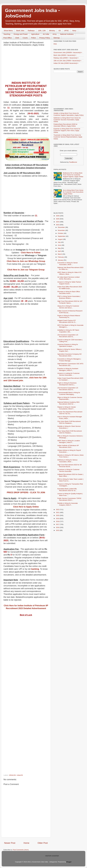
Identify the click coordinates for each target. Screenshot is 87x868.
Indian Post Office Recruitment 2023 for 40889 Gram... (70, 288)
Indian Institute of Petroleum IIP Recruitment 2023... (68, 446)
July (59, 242)
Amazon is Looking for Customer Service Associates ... (69, 374)
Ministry (52, 30)
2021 (58, 512)
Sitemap (57, 38)
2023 (58, 225)
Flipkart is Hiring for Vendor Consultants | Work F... (67, 408)
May (59, 248)
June (60, 245)
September (62, 236)
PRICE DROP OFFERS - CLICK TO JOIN (26, 493)
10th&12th (12, 775)
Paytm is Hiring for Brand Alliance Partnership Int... (69, 316)
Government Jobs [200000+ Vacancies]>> (68, 52)
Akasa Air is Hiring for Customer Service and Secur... (68, 307)
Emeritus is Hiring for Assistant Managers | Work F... (68, 369)
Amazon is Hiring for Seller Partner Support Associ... (69, 283)
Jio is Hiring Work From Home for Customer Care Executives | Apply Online (73, 192)
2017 (58, 524)
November (62, 230)
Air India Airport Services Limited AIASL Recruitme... (68, 278)
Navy (74, 30)
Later (32, 10)
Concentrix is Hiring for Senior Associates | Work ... (68, 264)
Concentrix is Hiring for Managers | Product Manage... (69, 360)
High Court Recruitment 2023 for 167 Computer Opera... (70, 302)
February (61, 257)
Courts (25, 38)
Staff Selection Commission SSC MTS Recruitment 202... (70, 365)
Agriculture (35, 34)
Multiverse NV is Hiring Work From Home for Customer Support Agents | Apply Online (73, 175)
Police (33, 38)
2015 (58, 530)
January (61, 260)
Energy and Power (21, 34)
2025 (58, 219)
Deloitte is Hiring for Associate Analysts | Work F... (68, 504)
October (61, 233)
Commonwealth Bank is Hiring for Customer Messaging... (69, 393)
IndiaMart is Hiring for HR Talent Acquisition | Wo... (68, 331)
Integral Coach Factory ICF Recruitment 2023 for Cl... (67, 321)
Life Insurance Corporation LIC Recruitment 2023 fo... (68, 336)
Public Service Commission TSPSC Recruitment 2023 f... (69, 499)
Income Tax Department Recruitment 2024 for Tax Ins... (70, 413)
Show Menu (8, 30)
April (60, 251)
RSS (55, 44)
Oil (59, 30)
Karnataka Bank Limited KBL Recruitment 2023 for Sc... (67, 490)
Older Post (43, 843)
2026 (58, 216)
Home (26, 843)
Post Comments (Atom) (21, 850)
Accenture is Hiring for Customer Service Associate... (68, 470)
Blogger (69, 862)
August (60, 239)
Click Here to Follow (31, 253)
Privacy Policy (45, 38)
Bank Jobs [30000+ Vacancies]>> (65, 55)
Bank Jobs (20, 30)
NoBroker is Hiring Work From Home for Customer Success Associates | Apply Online (67, 120)
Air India (46, 34)
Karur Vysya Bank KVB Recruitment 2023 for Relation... (70, 432)
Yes (55, 10)
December (62, 227)
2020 (58, 515)
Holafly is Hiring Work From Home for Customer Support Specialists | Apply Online (69, 114)
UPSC (66, 30)
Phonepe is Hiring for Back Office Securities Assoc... (69, 292)
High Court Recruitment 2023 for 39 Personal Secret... (69, 466)
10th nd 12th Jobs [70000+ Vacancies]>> (67, 61)
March (60, 254)
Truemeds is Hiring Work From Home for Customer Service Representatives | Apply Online (68, 137)
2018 (58, 521)
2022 (58, 510)
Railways (31, 30)
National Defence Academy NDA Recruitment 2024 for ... (68, 403)
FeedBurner (73, 162)
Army (55, 34)
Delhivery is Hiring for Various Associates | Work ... (67, 461)
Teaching (7, 34)
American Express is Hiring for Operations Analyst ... (68, 345)
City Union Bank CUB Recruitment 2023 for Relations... (69, 422)
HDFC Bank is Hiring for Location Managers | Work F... (69, 442)
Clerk (17, 38)
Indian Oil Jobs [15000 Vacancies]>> (66, 63)
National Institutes (67, 34)
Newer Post (10, 843)
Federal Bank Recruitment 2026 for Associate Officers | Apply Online (65, 125)
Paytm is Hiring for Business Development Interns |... (67, 384)
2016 (58, 527)
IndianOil (20, 775)
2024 (58, 222)
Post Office (8, 38)
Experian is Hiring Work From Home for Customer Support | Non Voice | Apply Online (67, 131)
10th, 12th (42, 30)
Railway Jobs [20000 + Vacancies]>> (66, 58)
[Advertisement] (26, 64)
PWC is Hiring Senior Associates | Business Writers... (69, 297)
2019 (58, 518)
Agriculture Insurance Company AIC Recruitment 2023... (70, 355)
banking (35, 569)
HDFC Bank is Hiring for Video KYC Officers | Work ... (70, 273)
